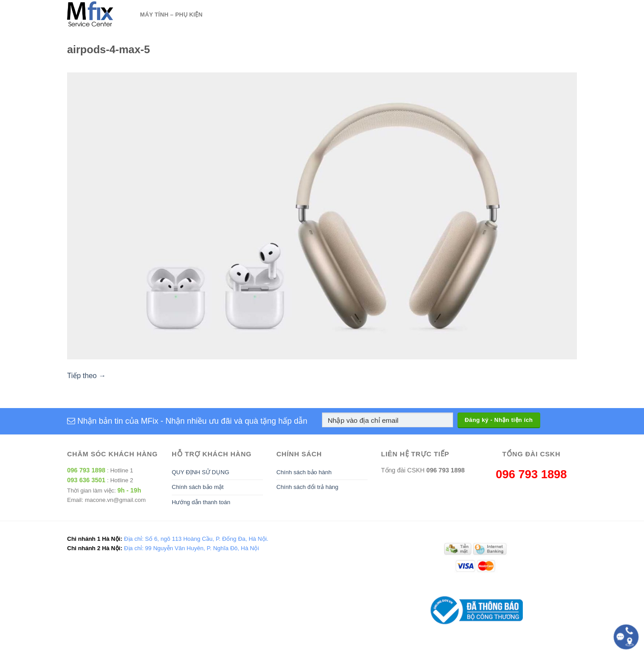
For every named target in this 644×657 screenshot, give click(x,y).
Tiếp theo (87, 376)
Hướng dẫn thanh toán (201, 502)
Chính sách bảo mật (198, 487)
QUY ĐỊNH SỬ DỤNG (201, 472)
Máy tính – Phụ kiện (171, 15)
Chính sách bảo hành (304, 472)
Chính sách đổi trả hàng (307, 487)
